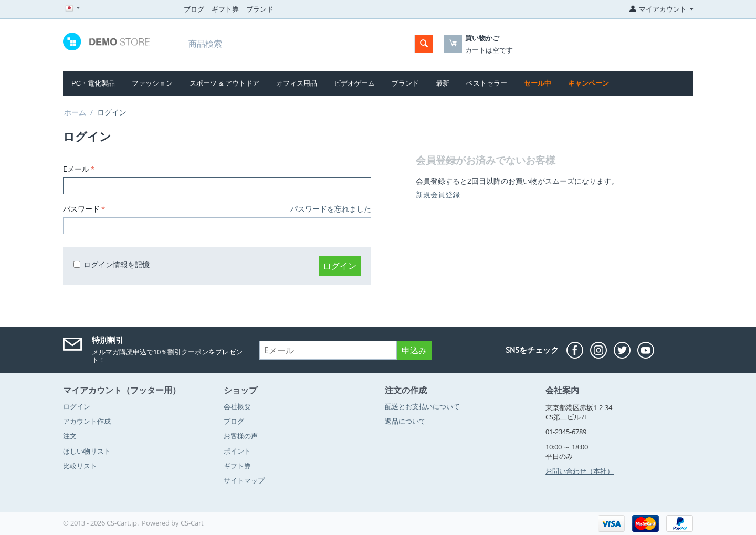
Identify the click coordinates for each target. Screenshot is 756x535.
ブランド (260, 9)
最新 (443, 83)
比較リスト (80, 466)
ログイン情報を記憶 (112, 264)
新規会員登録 (438, 195)
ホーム (75, 112)
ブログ (194, 9)
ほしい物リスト (87, 451)
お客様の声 (241, 436)
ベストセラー (487, 83)
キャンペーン (589, 83)
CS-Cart (192, 523)
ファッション (152, 83)
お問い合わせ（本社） (580, 471)
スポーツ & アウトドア (224, 83)
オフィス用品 (297, 83)
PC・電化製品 (93, 83)
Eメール (76, 169)
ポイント (237, 451)
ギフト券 (225, 9)
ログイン (340, 266)
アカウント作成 (87, 421)
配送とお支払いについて (422, 406)
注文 (70, 436)
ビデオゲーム (354, 83)
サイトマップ (244, 480)
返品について (405, 421)
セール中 (538, 83)
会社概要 (237, 406)
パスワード (81, 209)
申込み (414, 350)
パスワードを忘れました (331, 209)
